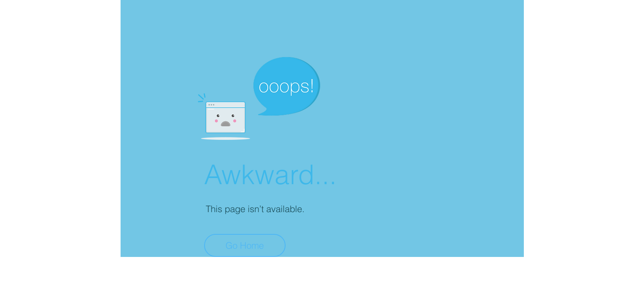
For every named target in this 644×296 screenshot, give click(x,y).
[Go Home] (245, 245)
